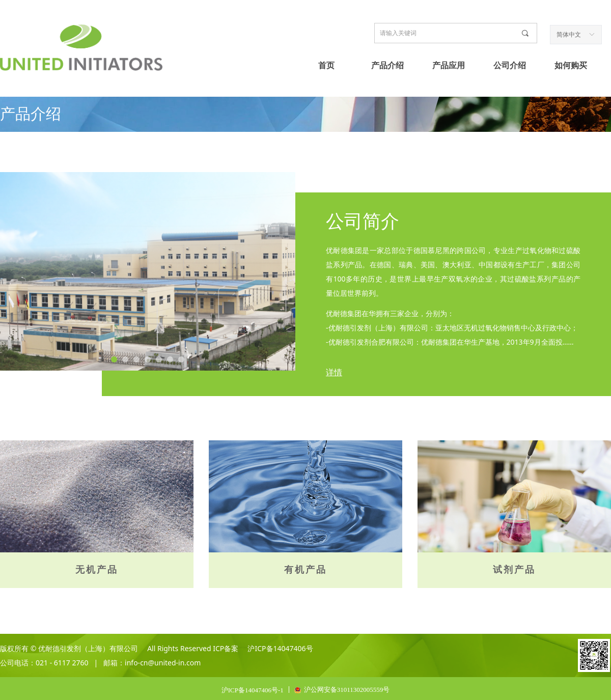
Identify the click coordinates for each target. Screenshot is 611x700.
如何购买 (571, 65)
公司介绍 (510, 65)
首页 (326, 65)
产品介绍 (387, 65)
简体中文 (569, 35)
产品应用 (449, 65)
